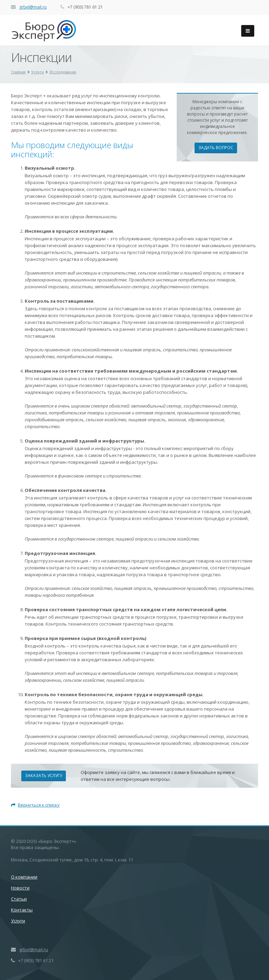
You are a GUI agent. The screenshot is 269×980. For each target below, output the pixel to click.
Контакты (22, 910)
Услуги (18, 921)
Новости (20, 888)
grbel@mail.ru (33, 7)
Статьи (19, 899)
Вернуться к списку (35, 805)
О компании (24, 877)
